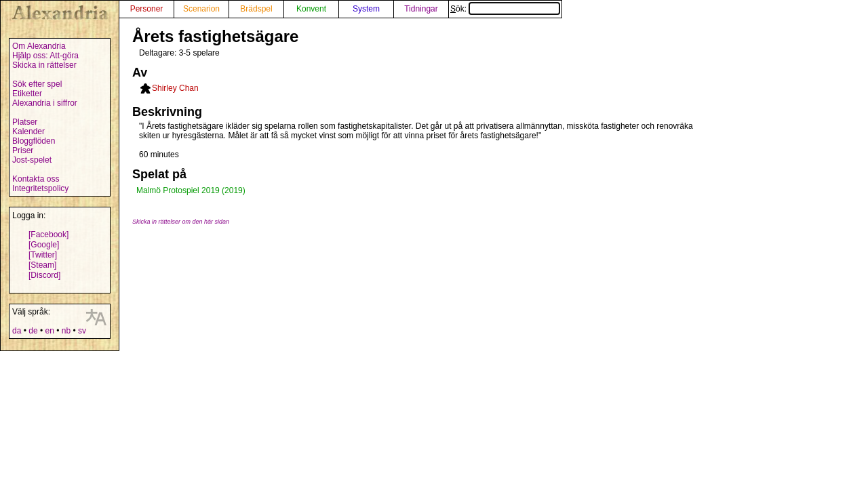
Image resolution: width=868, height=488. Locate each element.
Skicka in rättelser (44, 65)
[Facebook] (48, 235)
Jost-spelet (32, 160)
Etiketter (27, 94)
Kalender (28, 131)
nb (66, 331)
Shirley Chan (175, 88)
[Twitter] (43, 255)
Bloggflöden (34, 141)
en (49, 331)
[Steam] (42, 265)
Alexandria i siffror (45, 103)
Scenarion (201, 9)
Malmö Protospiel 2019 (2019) (191, 190)
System (366, 9)
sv (82, 331)
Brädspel (256, 9)
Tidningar (421, 9)
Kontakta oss (36, 179)
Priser (23, 150)
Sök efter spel (37, 84)
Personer (147, 9)
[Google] (44, 245)
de (33, 331)
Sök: (505, 9)
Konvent (311, 9)
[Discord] (44, 275)
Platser (25, 122)
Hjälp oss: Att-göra (45, 56)
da (17, 331)
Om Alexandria (39, 46)
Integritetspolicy (40, 188)
